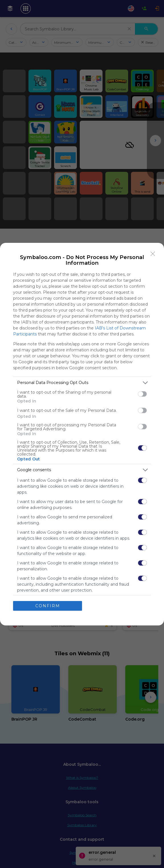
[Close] (153, 254)
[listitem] (82, 383)
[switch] (142, 394)
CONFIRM (48, 606)
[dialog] (82, 434)
